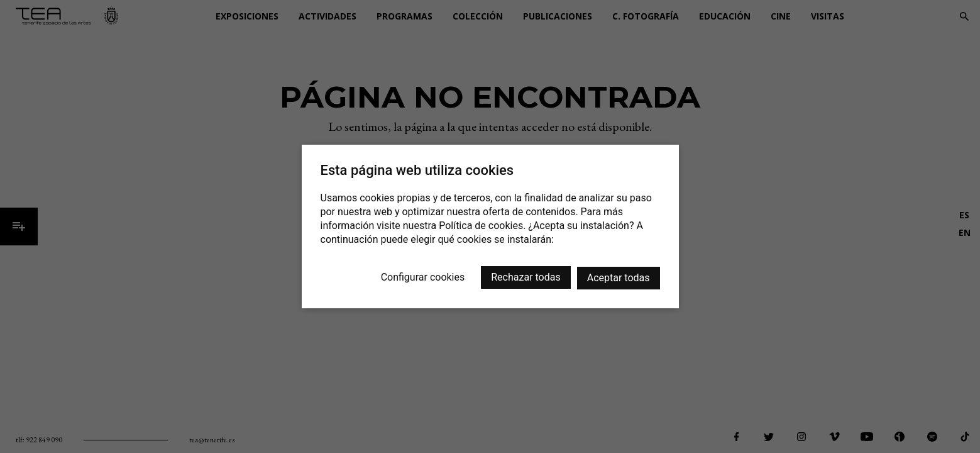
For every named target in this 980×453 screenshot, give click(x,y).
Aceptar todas (619, 278)
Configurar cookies (423, 277)
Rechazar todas (526, 277)
